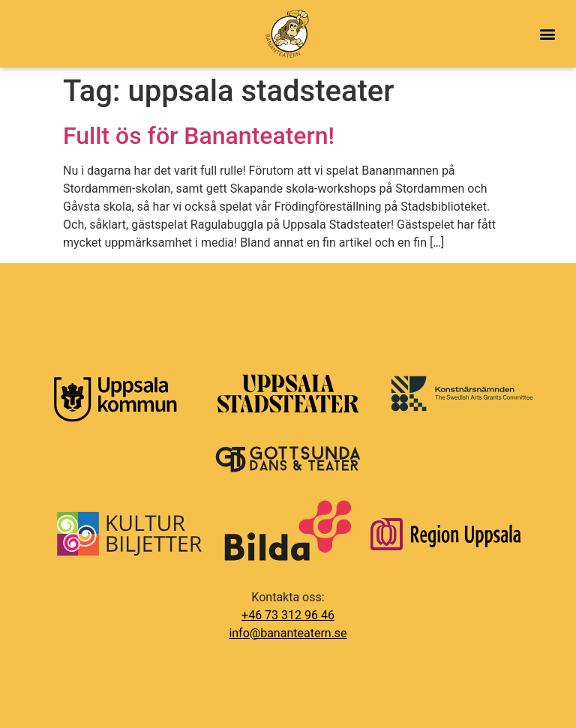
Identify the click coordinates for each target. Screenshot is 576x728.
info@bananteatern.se (288, 633)
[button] (547, 34)
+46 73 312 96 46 (288, 615)
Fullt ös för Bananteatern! (199, 136)
